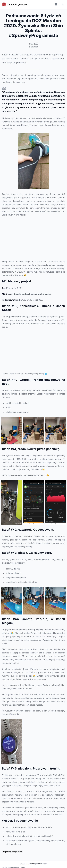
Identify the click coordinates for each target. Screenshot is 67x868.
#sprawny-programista (13, 852)
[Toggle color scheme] (63, 4)
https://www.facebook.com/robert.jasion (32, 294)
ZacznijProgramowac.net (36, 864)
